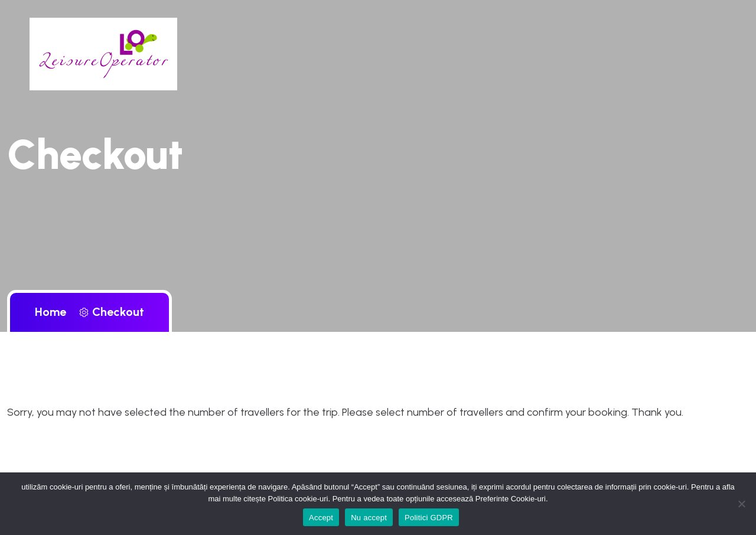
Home (53, 312)
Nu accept (369, 518)
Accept (321, 518)
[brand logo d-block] (103, 53)
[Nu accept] (741, 504)
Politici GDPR (429, 518)
